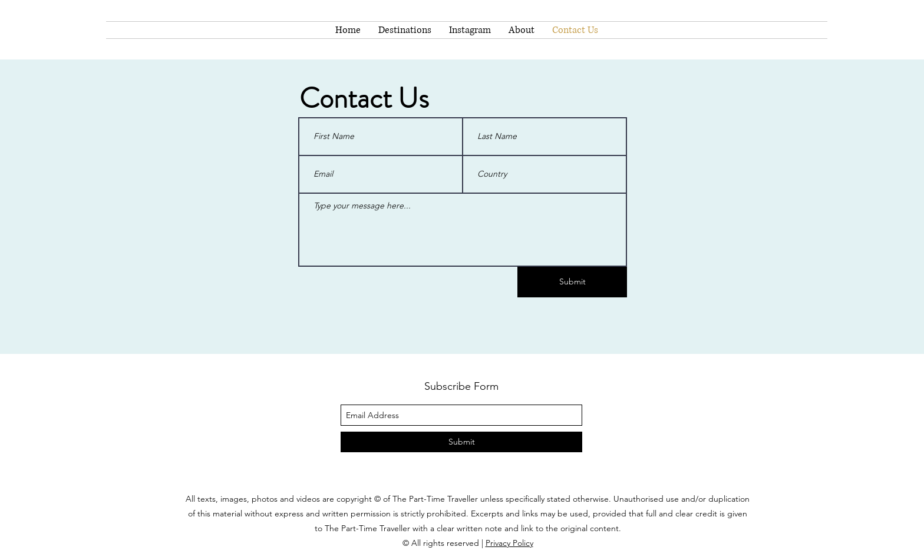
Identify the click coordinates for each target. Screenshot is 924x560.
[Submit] (572, 282)
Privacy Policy (509, 543)
